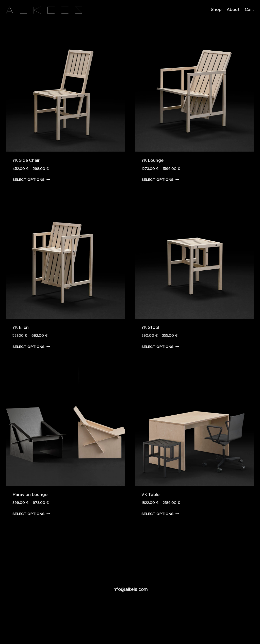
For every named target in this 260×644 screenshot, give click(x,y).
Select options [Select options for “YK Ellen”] (31, 347)
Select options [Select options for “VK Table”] (160, 514)
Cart (249, 10)
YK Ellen (21, 328)
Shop (216, 10)
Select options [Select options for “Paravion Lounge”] (31, 514)
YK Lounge (152, 161)
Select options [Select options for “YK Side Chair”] (31, 180)
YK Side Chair (26, 161)
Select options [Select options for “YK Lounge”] (160, 180)
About (233, 10)
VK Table (150, 495)
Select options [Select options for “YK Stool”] (160, 347)
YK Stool (150, 328)
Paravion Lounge (30, 495)
